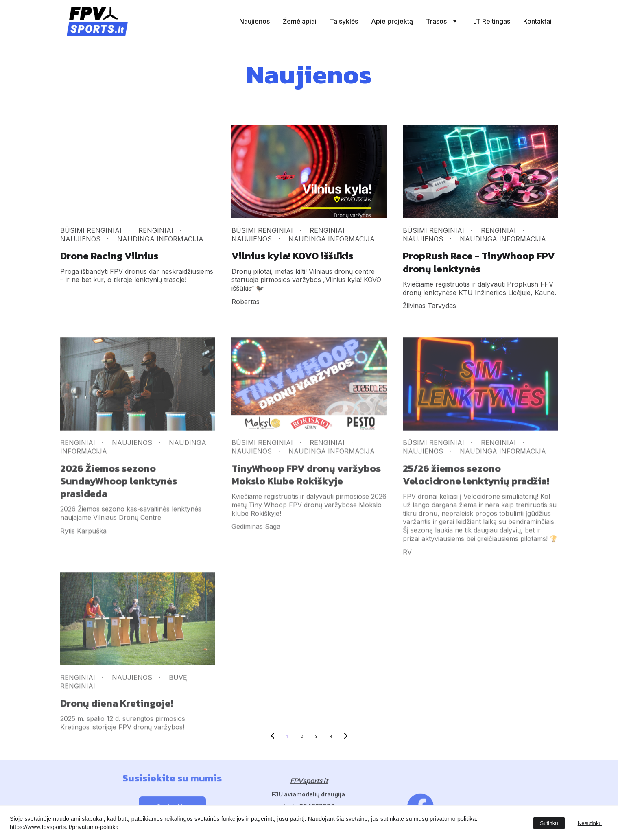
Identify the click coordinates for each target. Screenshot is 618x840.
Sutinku (549, 823)
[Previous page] (273, 737)
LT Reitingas (492, 21)
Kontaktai (537, 21)
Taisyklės (344, 21)
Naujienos (254, 21)
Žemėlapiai (300, 21)
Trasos (436, 21)
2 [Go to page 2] (302, 736)
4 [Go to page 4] (331, 736)
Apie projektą (392, 21)
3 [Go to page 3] (317, 736)
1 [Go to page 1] (287, 736)
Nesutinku (590, 823)
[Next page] (346, 737)
